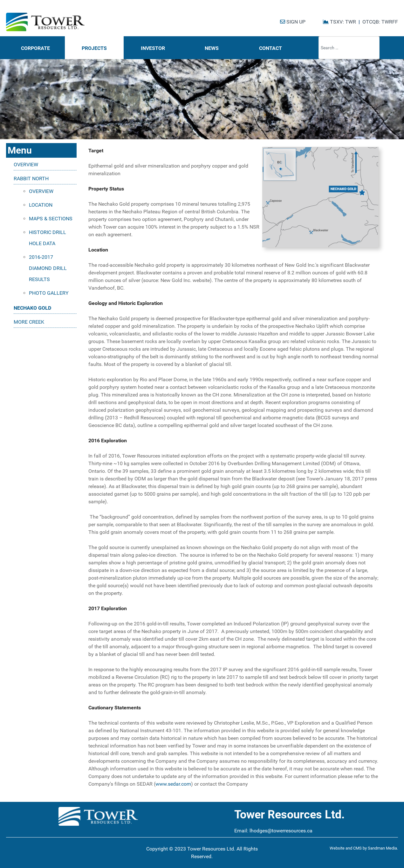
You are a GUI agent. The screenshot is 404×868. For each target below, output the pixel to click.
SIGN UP (293, 22)
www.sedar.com (173, 784)
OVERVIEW (26, 165)
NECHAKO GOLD (32, 308)
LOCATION (41, 205)
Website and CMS (346, 848)
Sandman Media (382, 848)
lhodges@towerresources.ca (281, 831)
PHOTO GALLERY (49, 293)
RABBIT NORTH (31, 179)
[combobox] (349, 48)
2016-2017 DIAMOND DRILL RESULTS (48, 268)
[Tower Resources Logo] (45, 22)
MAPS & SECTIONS (51, 219)
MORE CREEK (29, 322)
